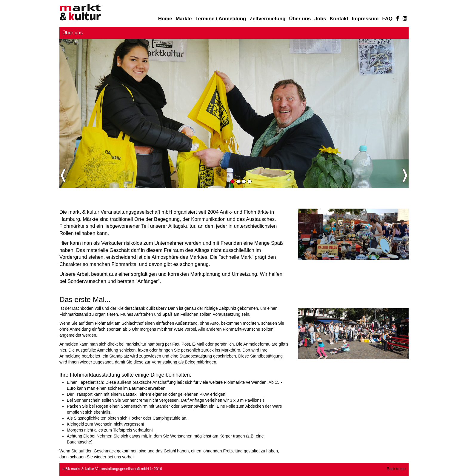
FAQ (388, 19)
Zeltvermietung (267, 19)
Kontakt (339, 19)
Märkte (184, 19)
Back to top (396, 469)
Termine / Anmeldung (221, 19)
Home (165, 19)
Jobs (320, 19)
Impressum (365, 19)
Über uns (300, 19)
